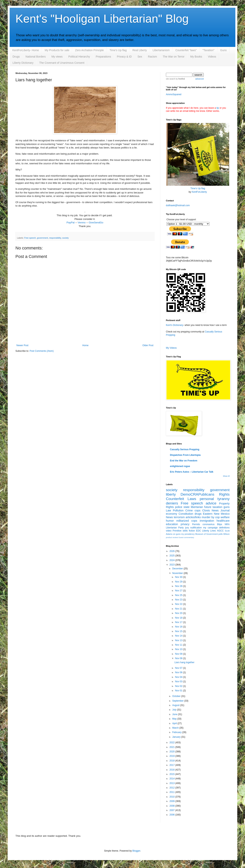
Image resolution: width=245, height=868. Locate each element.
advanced (199, 79)
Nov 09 (179, 654)
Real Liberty (140, 50)
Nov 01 (179, 691)
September (178, 701)
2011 (172, 792)
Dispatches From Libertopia (185, 455)
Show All (226, 476)
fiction (192, 531)
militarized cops (187, 521)
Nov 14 (179, 636)
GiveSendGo (96, 223)
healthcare (223, 521)
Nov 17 (179, 622)
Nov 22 (179, 604)
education (172, 524)
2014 (172, 779)
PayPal (71, 223)
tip (218, 108)
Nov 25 (179, 595)
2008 (172, 806)
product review (172, 537)
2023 (172, 565)
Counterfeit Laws (181, 499)
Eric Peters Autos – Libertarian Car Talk (192, 472)
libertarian (197, 507)
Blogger (136, 851)
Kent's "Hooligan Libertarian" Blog (102, 19)
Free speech (30, 238)
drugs (198, 514)
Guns (223, 50)
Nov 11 (179, 645)
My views (57, 57)
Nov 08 (179, 658)
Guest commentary (186, 537)
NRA (227, 524)
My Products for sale (57, 50)
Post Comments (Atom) (42, 351)
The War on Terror (174, 57)
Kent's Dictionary (175, 325)
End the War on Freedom (184, 461)
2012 (172, 788)
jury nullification (193, 528)
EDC (198, 531)
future (208, 507)
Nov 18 (179, 618)
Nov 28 (179, 586)
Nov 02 (179, 686)
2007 (172, 810)
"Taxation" (208, 50)
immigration (207, 521)
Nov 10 (179, 649)
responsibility (55, 238)
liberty (171, 494)
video (169, 531)
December (178, 569)
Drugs (16, 57)
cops (198, 510)
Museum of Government (206, 534)
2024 (172, 560)
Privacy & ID (124, 57)
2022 (172, 743)
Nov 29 (179, 582)
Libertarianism (161, 50)
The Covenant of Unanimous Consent (62, 63)
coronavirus (209, 524)
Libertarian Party (175, 528)
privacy (185, 524)
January (177, 737)
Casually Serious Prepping (185, 449)
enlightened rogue (180, 466)
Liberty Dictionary (23, 63)
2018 (172, 761)
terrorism (179, 517)
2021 (172, 747)
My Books (196, 57)
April (175, 723)
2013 (172, 783)
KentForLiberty (199, 192)
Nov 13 (179, 640)
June (175, 714)
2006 (172, 815)
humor (170, 521)
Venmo (82, 223)
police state (182, 507)
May (175, 719)
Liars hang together (184, 662)
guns (227, 507)
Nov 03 (179, 682)
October (177, 696)
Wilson (226, 534)
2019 (172, 756)
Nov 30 (179, 577)
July (175, 710)
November (178, 573)
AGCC (220, 531)
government (43, 238)
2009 (172, 801)
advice (211, 503)
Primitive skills (180, 531)
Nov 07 (179, 668)
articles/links (193, 517)
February (177, 732)
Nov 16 (179, 627)
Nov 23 (179, 600)
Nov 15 (179, 631)
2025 (172, 556)
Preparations (103, 57)
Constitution (186, 514)
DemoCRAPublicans (197, 494)
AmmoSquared (174, 94)
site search (171, 79)
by (180, 79)
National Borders (35, 57)
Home (85, 345)
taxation (217, 507)
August (176, 705)
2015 (172, 774)
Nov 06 (179, 672)
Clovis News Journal (216, 510)
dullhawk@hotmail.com (178, 205)
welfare (225, 517)
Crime (189, 510)
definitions (224, 528)
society (65, 238)
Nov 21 (179, 609)
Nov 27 (179, 591)
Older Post (148, 345)
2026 (172, 551)
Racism (152, 57)
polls (220, 534)
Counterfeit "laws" (186, 50)
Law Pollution (175, 510)
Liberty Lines (209, 531)
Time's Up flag (118, 50)
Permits (196, 524)
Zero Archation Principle (89, 50)
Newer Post (22, 345)
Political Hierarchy (79, 57)
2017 (172, 765)
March (176, 728)
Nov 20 (179, 613)
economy (171, 514)
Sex (140, 57)
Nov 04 (179, 677)
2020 (172, 752)
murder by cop (211, 517)
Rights (224, 494)
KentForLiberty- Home (26, 50)
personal (207, 499)
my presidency (188, 534)
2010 (172, 797)
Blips (220, 524)
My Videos (171, 348)
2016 (172, 770)
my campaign (210, 528)
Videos (212, 57)
